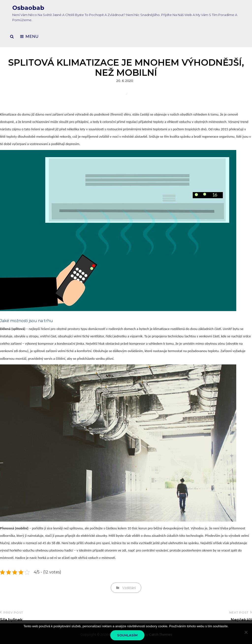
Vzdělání (129, 588)
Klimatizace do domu (15, 114)
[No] (246, 632)
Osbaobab (28, 8)
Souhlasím (127, 635)
